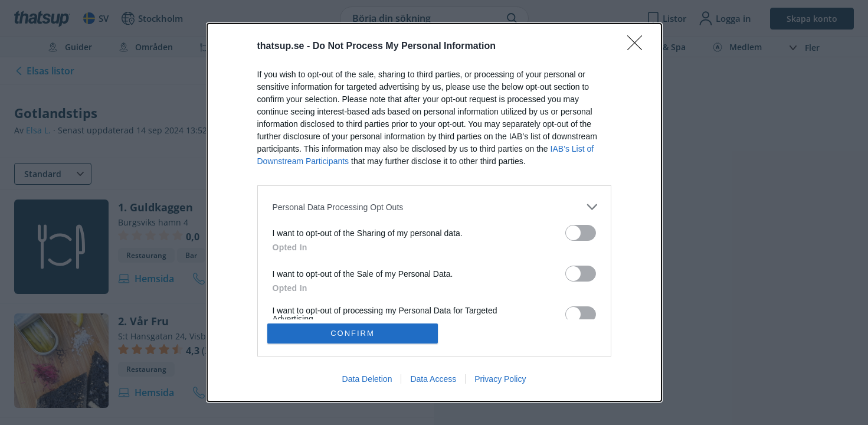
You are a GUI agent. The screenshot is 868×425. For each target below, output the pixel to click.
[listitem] (434, 207)
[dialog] (434, 212)
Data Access (433, 379)
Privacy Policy (500, 379)
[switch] (581, 233)
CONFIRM (353, 333)
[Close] (638, 47)
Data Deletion (367, 379)
